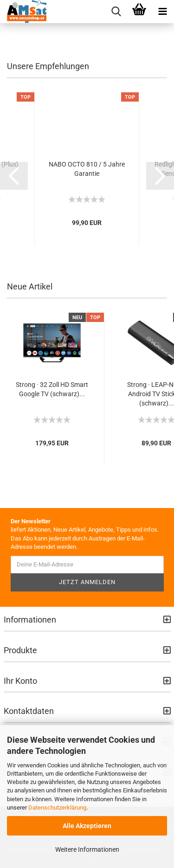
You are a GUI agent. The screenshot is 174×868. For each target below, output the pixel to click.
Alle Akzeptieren (87, 826)
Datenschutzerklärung (57, 807)
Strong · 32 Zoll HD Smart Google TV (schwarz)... (52, 389)
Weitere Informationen (87, 849)
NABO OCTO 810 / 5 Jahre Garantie (87, 169)
